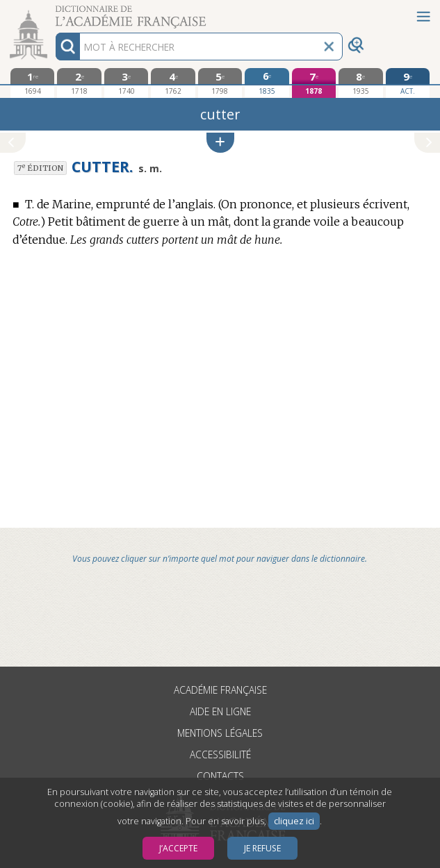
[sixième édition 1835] (267, 83)
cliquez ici (294, 821)
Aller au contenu (54, 12)
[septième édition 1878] (314, 83)
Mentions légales (220, 733)
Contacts (220, 776)
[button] (220, 143)
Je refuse (262, 848)
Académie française (220, 690)
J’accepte (178, 848)
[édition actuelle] (408, 83)
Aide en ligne (220, 711)
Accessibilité (220, 754)
